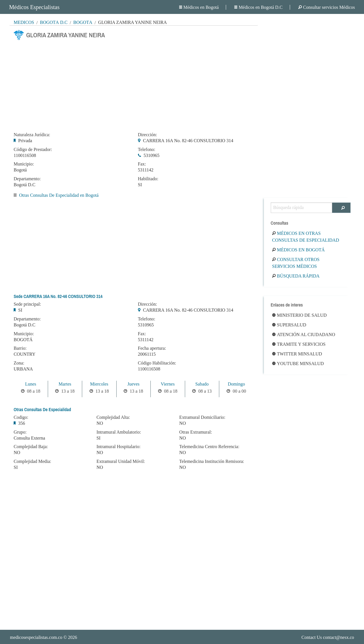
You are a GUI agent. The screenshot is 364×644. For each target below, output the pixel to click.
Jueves (134, 384)
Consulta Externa (29, 438)
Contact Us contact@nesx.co (328, 637)
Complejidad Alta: (113, 417)
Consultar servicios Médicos (327, 7)
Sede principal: (27, 304)
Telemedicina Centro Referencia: (209, 447)
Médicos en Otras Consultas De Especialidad (306, 237)
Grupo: (20, 432)
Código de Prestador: (33, 150)
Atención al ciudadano (304, 335)
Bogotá (83, 22)
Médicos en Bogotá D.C (258, 7)
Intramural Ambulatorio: (119, 432)
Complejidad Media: (32, 461)
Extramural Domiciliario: (202, 417)
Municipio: (24, 164)
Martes (65, 384)
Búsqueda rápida (296, 276)
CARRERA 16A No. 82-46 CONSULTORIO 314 (188, 141)
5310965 (152, 155)
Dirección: (148, 135)
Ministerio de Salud (299, 315)
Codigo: (21, 417)
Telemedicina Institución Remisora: (212, 461)
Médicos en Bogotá (199, 7)
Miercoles (99, 384)
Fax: (142, 164)
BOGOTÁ (23, 340)
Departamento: (27, 179)
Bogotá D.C (54, 22)
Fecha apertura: (152, 348)
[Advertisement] (134, 84)
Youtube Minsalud (298, 364)
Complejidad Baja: (31, 447)
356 (22, 423)
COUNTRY (24, 354)
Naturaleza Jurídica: (32, 135)
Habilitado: (148, 179)
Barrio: (20, 348)
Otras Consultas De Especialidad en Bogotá (59, 195)
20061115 (147, 354)
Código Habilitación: (157, 363)
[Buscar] (341, 208)
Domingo (236, 384)
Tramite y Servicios (299, 344)
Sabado (202, 384)
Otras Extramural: (196, 432)
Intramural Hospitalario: (118, 447)
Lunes (31, 384)
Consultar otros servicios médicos (296, 263)
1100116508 (25, 155)
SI (140, 185)
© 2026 (44, 637)
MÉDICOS (24, 22)
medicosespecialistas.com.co (36, 637)
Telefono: (147, 150)
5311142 (146, 170)
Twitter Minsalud (297, 354)
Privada (25, 141)
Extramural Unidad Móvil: (121, 461)
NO (17, 453)
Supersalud (289, 325)
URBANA (23, 369)
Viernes (168, 384)
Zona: (19, 363)
